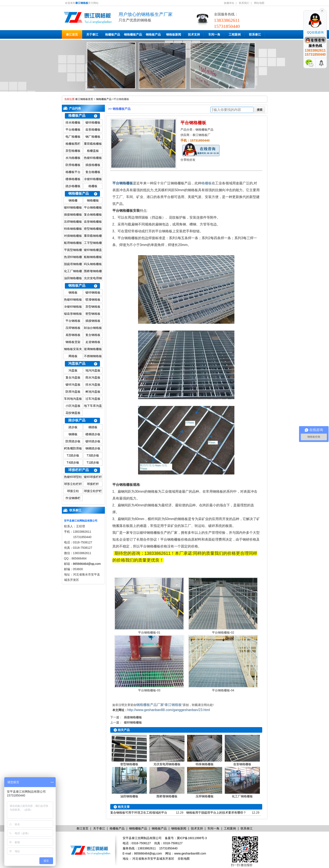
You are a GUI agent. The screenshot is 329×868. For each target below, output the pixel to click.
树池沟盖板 (93, 392)
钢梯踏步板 (93, 448)
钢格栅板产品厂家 (150, 705)
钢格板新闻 (174, 34)
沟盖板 (73, 370)
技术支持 (194, 34)
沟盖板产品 (77, 363)
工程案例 (235, 34)
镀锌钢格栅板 (73, 207)
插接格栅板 (93, 165)
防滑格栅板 (73, 165)
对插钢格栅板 (73, 236)
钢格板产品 (153, 34)
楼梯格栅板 (73, 179)
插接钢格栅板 (73, 215)
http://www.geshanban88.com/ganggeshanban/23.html (169, 710)
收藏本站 (229, 3)
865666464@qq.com (87, 564)
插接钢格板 (93, 321)
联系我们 (244, 3)
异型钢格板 (93, 307)
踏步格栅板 (73, 186)
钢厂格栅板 (93, 137)
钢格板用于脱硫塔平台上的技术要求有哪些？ (216, 813)
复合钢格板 (93, 335)
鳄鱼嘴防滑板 (73, 448)
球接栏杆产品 (79, 470)
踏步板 (73, 427)
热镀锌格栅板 (93, 158)
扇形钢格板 (73, 335)
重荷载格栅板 (93, 144)
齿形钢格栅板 (93, 222)
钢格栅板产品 (133, 34)
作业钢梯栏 (73, 498)
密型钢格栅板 (93, 229)
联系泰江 (255, 34)
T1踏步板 (93, 462)
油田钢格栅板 (73, 278)
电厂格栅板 (73, 137)
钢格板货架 (73, 342)
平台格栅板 (73, 130)
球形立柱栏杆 (73, 484)
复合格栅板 (93, 172)
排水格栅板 (73, 122)
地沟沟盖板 (93, 370)
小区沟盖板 (73, 406)
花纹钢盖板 (73, 413)
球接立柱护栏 (93, 491)
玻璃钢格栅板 (93, 349)
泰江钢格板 (173, 705)
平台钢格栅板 (93, 207)
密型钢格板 (93, 314)
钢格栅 (73, 200)
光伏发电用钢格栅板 (167, 764)
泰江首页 (72, 34)
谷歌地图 (184, 859)
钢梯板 (73, 434)
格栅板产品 (113, 34)
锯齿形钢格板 (73, 314)
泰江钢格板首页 (84, 99)
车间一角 (214, 34)
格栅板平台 (73, 172)
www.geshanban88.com (190, 853)
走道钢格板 (93, 342)
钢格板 (73, 292)
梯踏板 (93, 427)
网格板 (73, 356)
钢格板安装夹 (73, 349)
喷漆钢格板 (93, 300)
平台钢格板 (73, 321)
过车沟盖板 (93, 399)
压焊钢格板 (73, 328)
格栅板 (93, 186)
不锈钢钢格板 (93, 356)
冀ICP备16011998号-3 (192, 838)
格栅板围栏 (73, 144)
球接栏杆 (93, 484)
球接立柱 (73, 491)
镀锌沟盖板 (73, 385)
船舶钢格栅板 (93, 257)
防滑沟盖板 (73, 392)
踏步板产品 (77, 420)
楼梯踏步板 (93, 434)
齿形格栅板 (93, 130)
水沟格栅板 (73, 158)
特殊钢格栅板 (73, 229)
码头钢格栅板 (93, 264)
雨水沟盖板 (93, 377)
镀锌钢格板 (93, 292)
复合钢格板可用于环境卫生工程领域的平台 (139, 813)
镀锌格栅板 (93, 122)
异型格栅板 (73, 151)
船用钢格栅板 (73, 243)
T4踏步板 (73, 462)
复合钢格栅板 (93, 215)
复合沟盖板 (73, 377)
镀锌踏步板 (93, 441)
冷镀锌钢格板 (73, 307)
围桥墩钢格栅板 (167, 796)
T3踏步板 (93, 455)
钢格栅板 (93, 200)
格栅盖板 (93, 151)
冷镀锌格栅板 (93, 179)
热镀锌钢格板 (73, 300)
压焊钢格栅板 (73, 222)
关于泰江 (92, 34)
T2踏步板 (73, 455)
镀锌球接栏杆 (93, 477)
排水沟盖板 (93, 385)
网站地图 (259, 3)
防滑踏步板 (73, 441)
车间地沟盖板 (73, 399)
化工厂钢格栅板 (242, 796)
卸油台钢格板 (93, 328)
